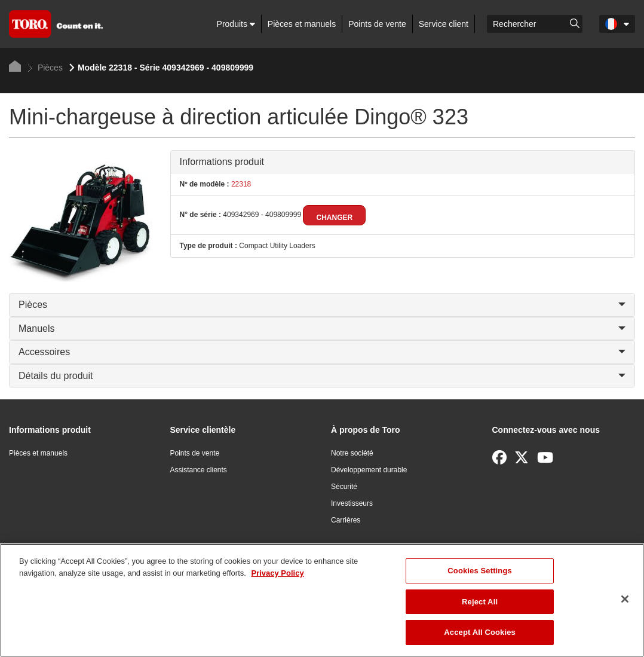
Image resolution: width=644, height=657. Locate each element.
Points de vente (377, 24)
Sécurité (344, 487)
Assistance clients (199, 470)
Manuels (322, 328)
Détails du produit (322, 376)
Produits (236, 24)
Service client (444, 24)
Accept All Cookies (480, 632)
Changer (334, 218)
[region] (322, 600)
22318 (240, 184)
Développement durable (369, 470)
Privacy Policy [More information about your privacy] (277, 573)
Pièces (45, 68)
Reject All (480, 602)
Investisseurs (352, 503)
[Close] (625, 599)
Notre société (352, 453)
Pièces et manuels (302, 24)
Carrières (346, 520)
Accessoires (322, 352)
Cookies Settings (480, 571)
